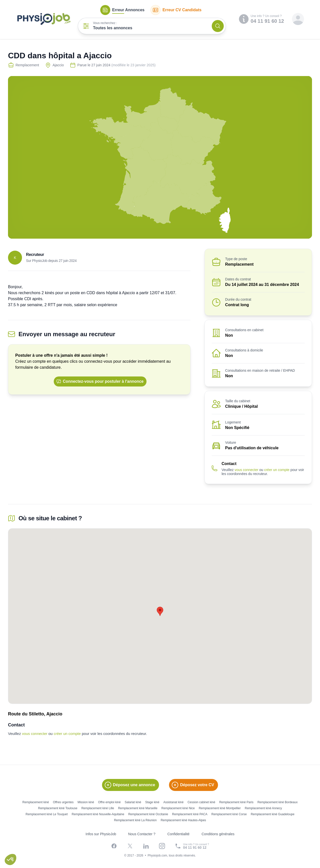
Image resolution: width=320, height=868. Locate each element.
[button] (10, 859)
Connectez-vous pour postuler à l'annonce (100, 381)
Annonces (122, 10)
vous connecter (246, 470)
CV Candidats (176, 10)
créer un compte (277, 470)
